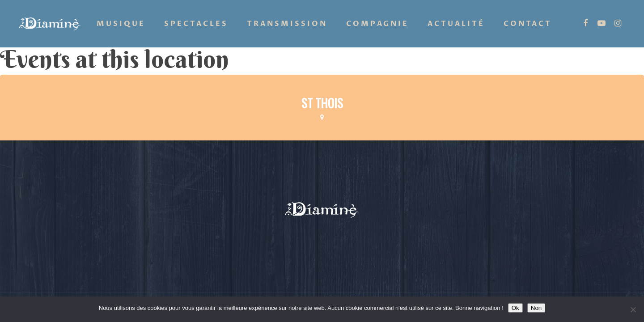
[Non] (633, 309)
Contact (528, 24)
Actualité (456, 24)
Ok (515, 308)
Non (536, 308)
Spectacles (196, 24)
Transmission (287, 24)
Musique (121, 24)
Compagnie (377, 24)
